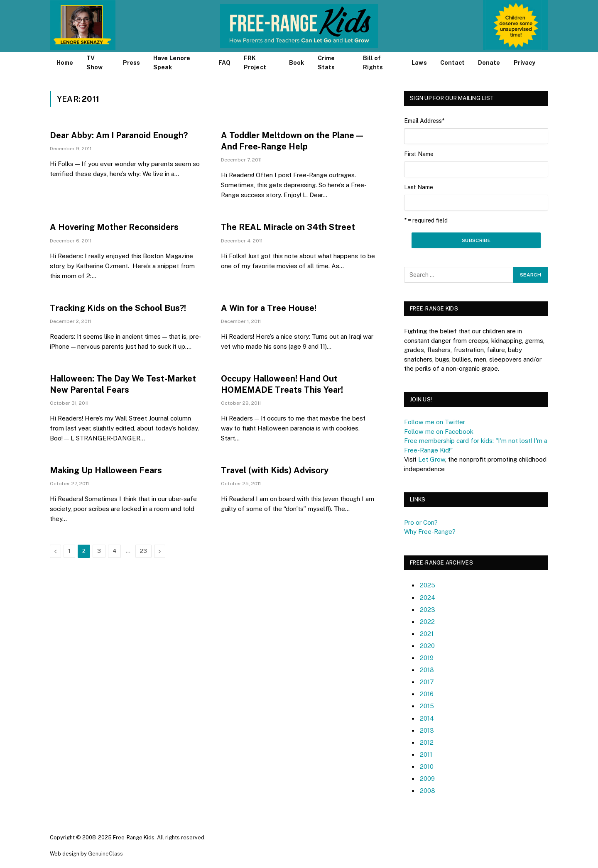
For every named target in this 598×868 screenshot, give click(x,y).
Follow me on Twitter (435, 422)
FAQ (224, 63)
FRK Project (255, 63)
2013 (427, 730)
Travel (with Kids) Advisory (275, 470)
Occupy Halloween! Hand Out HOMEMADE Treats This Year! (282, 384)
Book (297, 63)
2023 (428, 610)
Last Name (419, 187)
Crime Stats (326, 63)
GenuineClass (105, 854)
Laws (419, 63)
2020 (427, 646)
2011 (426, 754)
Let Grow (432, 459)
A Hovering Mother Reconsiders (114, 227)
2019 (427, 658)
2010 (427, 767)
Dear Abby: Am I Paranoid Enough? (119, 135)
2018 (427, 670)
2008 (428, 791)
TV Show (94, 63)
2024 (428, 598)
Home (65, 63)
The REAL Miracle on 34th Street (288, 227)
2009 (427, 779)
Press (131, 63)
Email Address (424, 121)
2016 (427, 694)
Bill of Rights (373, 63)
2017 (427, 682)
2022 (427, 622)
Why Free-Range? (430, 532)
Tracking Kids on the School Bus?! (118, 308)
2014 (427, 718)
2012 (427, 742)
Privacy (525, 63)
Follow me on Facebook (439, 432)
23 (143, 551)
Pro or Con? (421, 522)
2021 (427, 634)
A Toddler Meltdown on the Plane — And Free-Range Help (292, 141)
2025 (428, 585)
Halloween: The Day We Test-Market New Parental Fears (123, 384)
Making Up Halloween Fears (106, 470)
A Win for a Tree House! (269, 308)
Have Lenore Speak (172, 63)
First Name (419, 154)
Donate (489, 63)
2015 (427, 706)
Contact (453, 63)
